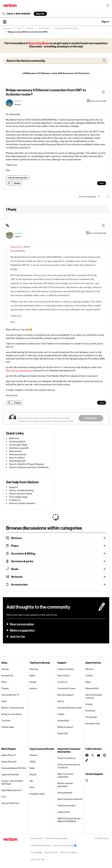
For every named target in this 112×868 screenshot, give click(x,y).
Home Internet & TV (10, 695)
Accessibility (63, 721)
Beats (32, 768)
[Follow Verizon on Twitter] (93, 755)
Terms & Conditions (66, 758)
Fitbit (32, 787)
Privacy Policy (37, 838)
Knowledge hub (17, 461)
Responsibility (92, 688)
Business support (66, 695)
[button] (5, 22)
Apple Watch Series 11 (11, 790)
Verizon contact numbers (22, 503)
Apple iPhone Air (9, 762)
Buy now (40, 14)
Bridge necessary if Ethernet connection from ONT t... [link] (28, 32)
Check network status (21, 494)
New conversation (22, 624)
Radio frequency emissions (70, 799)
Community (8, 28)
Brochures (90, 711)
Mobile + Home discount (13, 708)
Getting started (17, 442)
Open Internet (51, 852)
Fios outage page (18, 497)
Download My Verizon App (70, 708)
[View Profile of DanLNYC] (19, 101)
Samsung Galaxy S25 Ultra (14, 768)
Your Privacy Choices (65, 845)
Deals (15, 569)
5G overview (91, 717)
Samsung (34, 669)
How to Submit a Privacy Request (27, 464)
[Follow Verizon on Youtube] (99, 755)
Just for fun (17, 636)
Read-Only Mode (39, 43)
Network (17, 577)
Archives (30, 28)
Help (19, 28)
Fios (3, 797)
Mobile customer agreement (65, 785)
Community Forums (66, 688)
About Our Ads (38, 859)
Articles (89, 704)
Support (13, 487)
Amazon (33, 688)
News (88, 682)
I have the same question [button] (18, 178)
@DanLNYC (17, 247)
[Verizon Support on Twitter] (87, 780)
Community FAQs (18, 445)
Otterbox (34, 755)
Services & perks (22, 561)
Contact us (15, 500)
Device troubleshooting (21, 490)
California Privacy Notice (57, 838)
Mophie (33, 774)
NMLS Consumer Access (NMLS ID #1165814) (69, 820)
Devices (16, 538)
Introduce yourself (19, 448)
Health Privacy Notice (41, 845)
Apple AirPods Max (10, 774)
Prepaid (5, 688)
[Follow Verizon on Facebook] (87, 755)
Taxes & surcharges (66, 805)
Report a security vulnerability (65, 775)
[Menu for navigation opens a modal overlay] (108, 5)
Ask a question (97, 22)
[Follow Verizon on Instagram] (104, 755)
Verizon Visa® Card (10, 803)
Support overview (66, 669)
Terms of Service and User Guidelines (29, 467)
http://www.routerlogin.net (20, 370)
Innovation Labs (93, 723)
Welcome (14, 438)
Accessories (19, 584)
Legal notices (64, 812)
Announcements (18, 454)
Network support (65, 727)
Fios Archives (44, 28)
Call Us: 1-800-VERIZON (18, 14)
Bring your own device (12, 714)
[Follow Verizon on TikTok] (87, 760)
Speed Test (63, 733)
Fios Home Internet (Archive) (66, 28)
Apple (32, 675)
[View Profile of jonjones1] (18, 233)
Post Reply (91, 418)
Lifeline (61, 714)
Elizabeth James (37, 794)
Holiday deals (8, 727)
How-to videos (17, 458)
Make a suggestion (22, 630)
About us (90, 669)
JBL (31, 781)
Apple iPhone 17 (9, 755)
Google (33, 682)
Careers (89, 675)
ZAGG (32, 762)
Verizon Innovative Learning (94, 696)
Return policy (64, 675)
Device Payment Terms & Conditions (69, 766)
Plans (15, 546)
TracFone (6, 721)
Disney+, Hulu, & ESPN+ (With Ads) (12, 782)
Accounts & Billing (23, 553)
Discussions (16, 451)
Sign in (61, 701)
